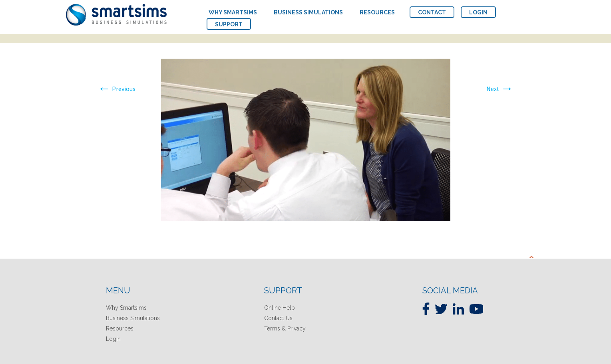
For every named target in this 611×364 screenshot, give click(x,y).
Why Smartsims (126, 308)
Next (500, 89)
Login (113, 339)
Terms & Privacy (285, 328)
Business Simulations (133, 318)
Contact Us (278, 318)
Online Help (280, 308)
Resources (120, 328)
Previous (117, 89)
